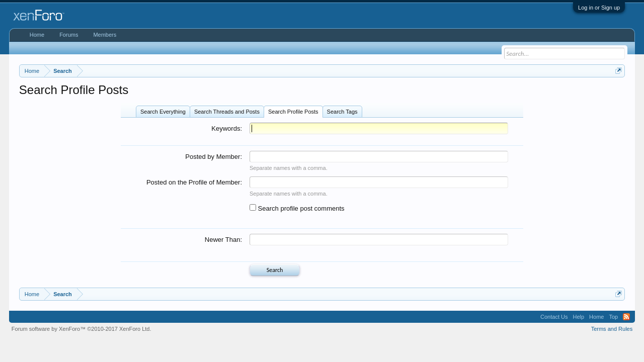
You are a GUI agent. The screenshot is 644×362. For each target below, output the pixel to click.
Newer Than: (223, 240)
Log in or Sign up (599, 8)
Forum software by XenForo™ (82, 329)
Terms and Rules (612, 329)
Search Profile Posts (293, 112)
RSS (626, 317)
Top (613, 317)
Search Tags (342, 112)
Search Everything (163, 112)
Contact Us (554, 317)
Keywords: (227, 128)
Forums (69, 35)
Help (578, 317)
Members (105, 35)
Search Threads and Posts (227, 112)
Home (37, 35)
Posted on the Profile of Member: (194, 182)
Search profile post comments (297, 208)
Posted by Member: (214, 157)
